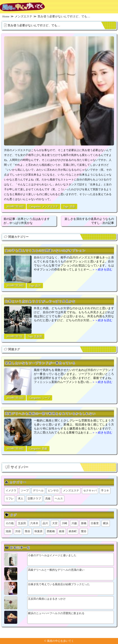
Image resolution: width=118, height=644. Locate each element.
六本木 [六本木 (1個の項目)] (34, 523)
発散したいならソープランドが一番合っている (40, 363)
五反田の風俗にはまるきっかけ (47, 599)
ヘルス (59, 499)
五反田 (38, 336)
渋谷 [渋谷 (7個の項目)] (18, 531)
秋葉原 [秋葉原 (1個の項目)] (39, 531)
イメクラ (11, 491)
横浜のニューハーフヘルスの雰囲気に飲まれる (56, 613)
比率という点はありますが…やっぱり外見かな (40, 301)
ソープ (46, 398)
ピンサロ (53, 491)
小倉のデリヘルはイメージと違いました (52, 555)
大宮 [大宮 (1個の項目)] (55, 523)
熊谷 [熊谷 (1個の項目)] (28, 531)
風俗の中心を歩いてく (60, 641)
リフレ (10, 499)
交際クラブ (34, 499)
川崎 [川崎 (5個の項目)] (64, 523)
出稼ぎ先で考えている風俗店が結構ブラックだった (59, 584)
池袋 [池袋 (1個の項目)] (8, 531)
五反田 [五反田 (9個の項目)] (22, 523)
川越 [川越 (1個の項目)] (74, 523)
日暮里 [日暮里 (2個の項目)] (95, 523)
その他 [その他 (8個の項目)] (10, 523)
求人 (21, 499)
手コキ (105, 491)
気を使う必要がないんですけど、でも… (34, 25)
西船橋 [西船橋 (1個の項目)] (51, 531)
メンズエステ (50, 206)
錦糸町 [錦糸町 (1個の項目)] (73, 531)
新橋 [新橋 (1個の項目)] (84, 523)
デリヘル (38, 491)
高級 (45, 449)
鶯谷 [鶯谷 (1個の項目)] (84, 531)
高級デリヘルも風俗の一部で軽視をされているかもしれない (50, 414)
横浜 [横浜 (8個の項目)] (106, 523)
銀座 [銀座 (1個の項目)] (62, 531)
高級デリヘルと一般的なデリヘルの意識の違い (56, 570)
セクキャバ (90, 491)
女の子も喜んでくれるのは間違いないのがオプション (45, 250)
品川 (38, 286)
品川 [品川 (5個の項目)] (45, 523)
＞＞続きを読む (102, 269)
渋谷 (72, 206)
